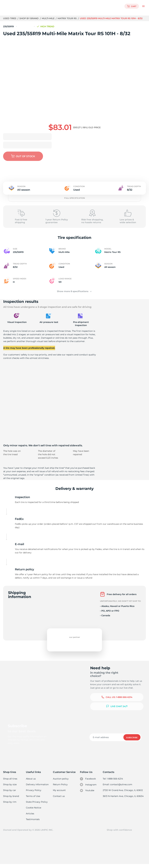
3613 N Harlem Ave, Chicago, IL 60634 (123, 800)
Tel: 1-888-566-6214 (113, 782)
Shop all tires (10, 782)
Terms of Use (33, 800)
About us (31, 782)
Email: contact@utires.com (118, 788)
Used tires (10, 18)
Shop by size (10, 788)
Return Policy (60, 788)
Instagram (88, 788)
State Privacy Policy (37, 805)
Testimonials (33, 823)
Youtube (87, 794)
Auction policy (61, 782)
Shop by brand (29, 18)
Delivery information (37, 788)
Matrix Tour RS (68, 18)
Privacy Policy (34, 794)
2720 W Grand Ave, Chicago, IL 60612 (123, 794)
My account (59, 794)
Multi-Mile (49, 18)
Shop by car (9, 794)
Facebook (88, 782)
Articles (30, 817)
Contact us (59, 800)
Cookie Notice (34, 811)
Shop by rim (10, 805)
